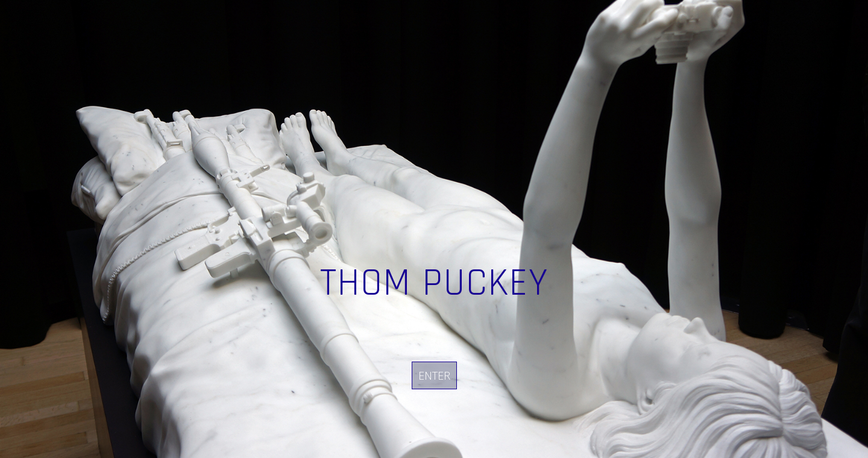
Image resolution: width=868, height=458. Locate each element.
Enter (434, 375)
